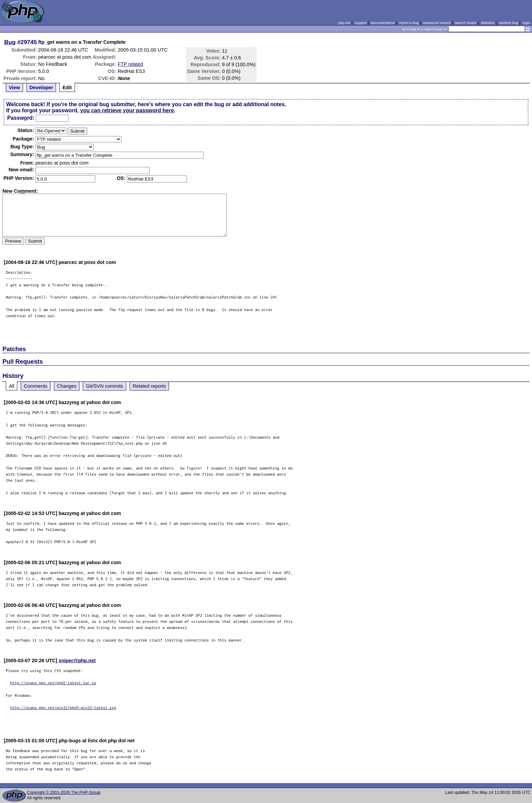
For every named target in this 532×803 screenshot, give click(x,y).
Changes (67, 386)
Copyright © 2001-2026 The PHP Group (64, 792)
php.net (344, 23)
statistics (488, 23)
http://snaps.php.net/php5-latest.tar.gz (53, 683)
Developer (41, 88)
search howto (465, 23)
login (526, 23)
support (361, 23)
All (12, 386)
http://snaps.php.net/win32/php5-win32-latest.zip (63, 708)
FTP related (130, 64)
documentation (383, 23)
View (14, 88)
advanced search (437, 23)
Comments (36, 386)
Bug (10, 42)
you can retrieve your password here (127, 110)
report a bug (409, 23)
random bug (509, 23)
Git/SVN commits (104, 386)
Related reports (149, 386)
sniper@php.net (77, 661)
